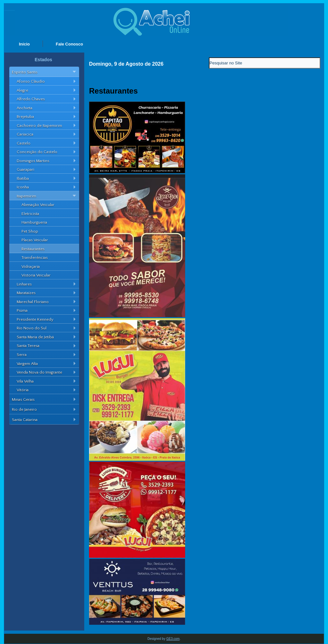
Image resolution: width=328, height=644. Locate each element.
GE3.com (173, 639)
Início (24, 44)
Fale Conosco (69, 44)
